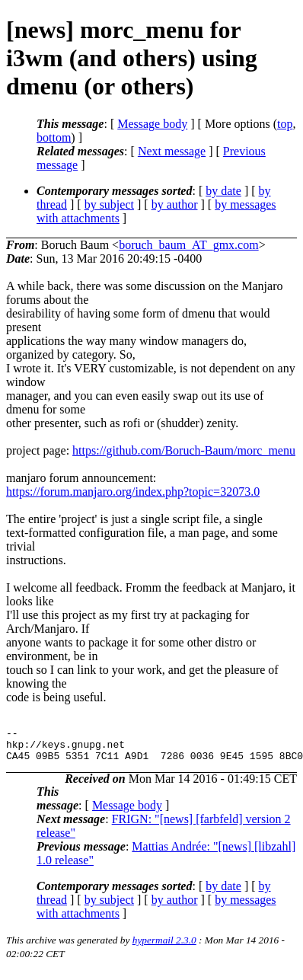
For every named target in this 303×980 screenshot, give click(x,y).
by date (223, 191)
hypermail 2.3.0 (164, 947)
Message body (152, 124)
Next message (172, 151)
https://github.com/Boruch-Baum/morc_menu (184, 450)
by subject (109, 204)
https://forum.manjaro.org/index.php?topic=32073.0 (133, 492)
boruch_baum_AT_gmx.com (189, 245)
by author (175, 204)
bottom (54, 137)
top (285, 124)
